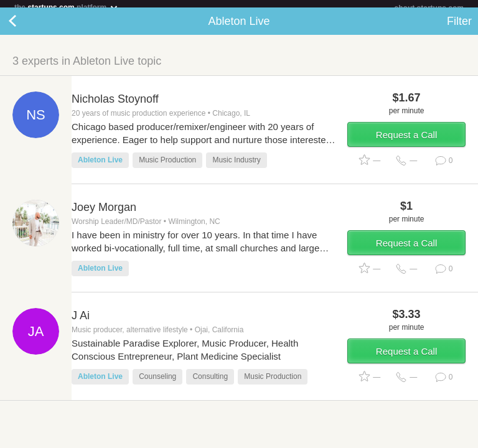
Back (25, 29)
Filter (459, 29)
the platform (67, 7)
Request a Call (406, 142)
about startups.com (429, 8)
